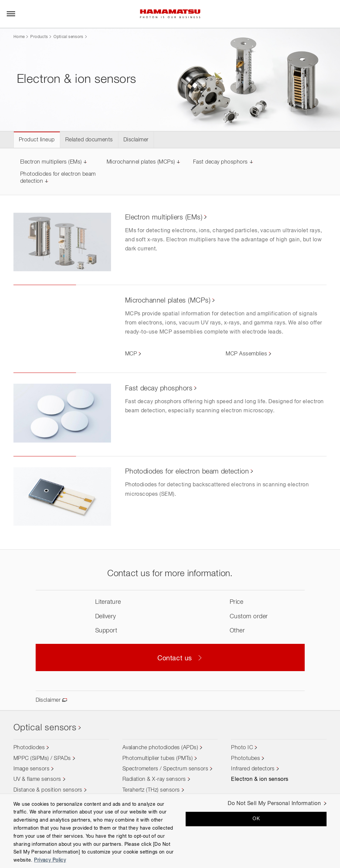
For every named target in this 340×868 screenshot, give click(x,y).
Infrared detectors (253, 769)
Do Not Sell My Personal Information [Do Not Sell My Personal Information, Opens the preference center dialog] (274, 804)
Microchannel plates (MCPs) (141, 162)
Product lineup (37, 140)
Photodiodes (29, 748)
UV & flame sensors (37, 779)
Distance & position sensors (48, 790)
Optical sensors (68, 37)
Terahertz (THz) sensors (151, 790)
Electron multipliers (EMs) (51, 162)
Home (19, 37)
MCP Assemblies (246, 354)
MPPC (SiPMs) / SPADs (42, 759)
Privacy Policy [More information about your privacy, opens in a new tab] (50, 860)
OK (256, 819)
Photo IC (242, 748)
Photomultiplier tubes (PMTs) (158, 759)
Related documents (89, 140)
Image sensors (31, 769)
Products (39, 37)
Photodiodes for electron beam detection (187, 472)
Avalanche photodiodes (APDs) (160, 748)
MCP (131, 354)
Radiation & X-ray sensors (154, 779)
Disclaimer (136, 140)
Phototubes (245, 759)
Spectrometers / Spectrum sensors (165, 769)
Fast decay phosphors (220, 162)
